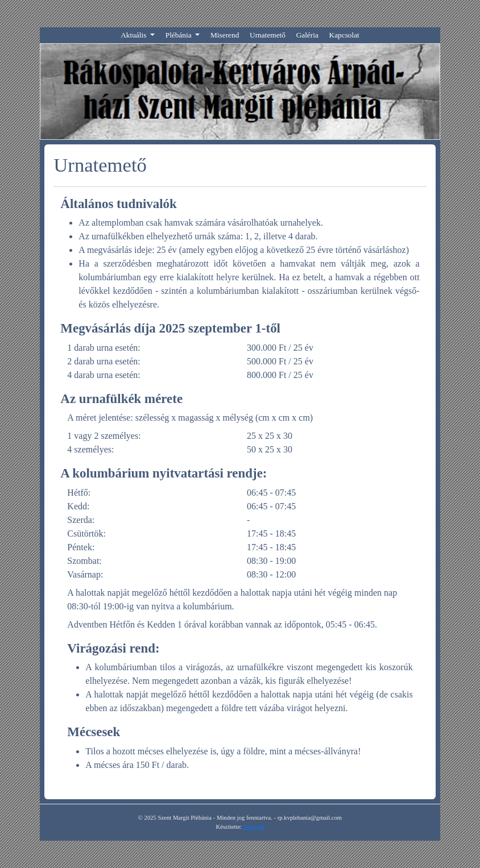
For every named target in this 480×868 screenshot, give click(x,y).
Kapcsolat (344, 35)
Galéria (307, 35)
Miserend (225, 35)
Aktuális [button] (135, 35)
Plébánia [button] (179, 35)
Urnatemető (268, 35)
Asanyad (253, 827)
